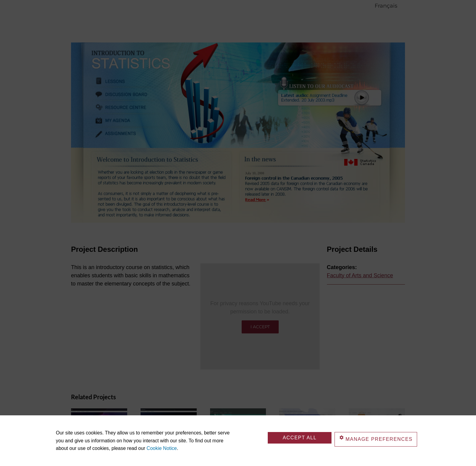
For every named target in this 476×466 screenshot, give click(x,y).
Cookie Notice (162, 448)
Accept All (300, 438)
